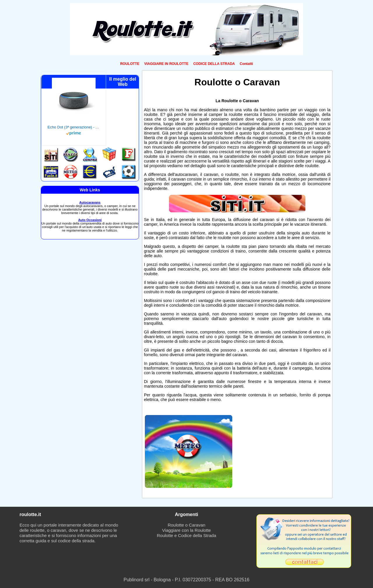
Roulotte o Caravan (186, 525)
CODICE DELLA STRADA (214, 64)
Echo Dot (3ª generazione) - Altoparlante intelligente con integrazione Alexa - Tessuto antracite (74, 127)
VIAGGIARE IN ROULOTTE (166, 64)
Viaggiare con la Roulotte (186, 530)
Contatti (246, 64)
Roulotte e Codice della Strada (186, 535)
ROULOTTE (130, 64)
